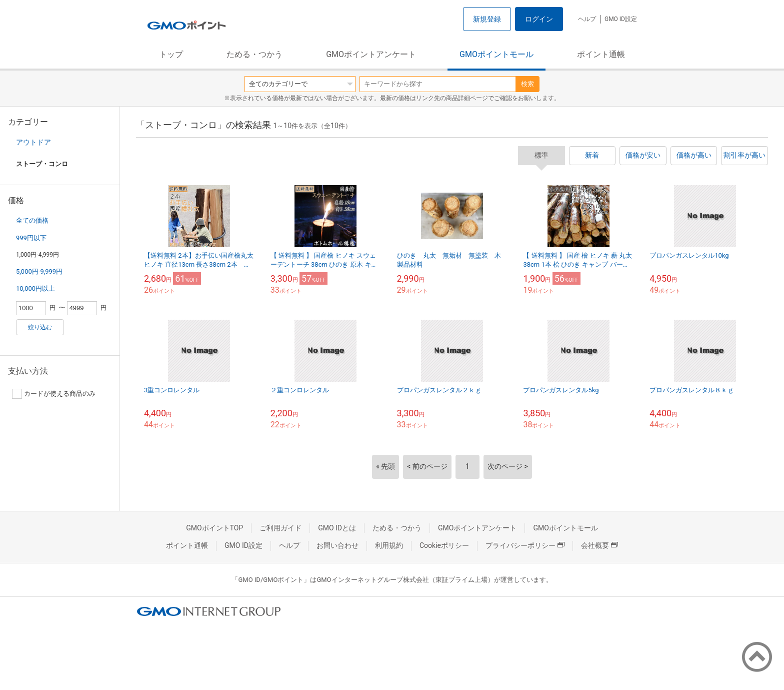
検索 (527, 84)
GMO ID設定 (621, 19)
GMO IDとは (337, 528)
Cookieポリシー (444, 545)
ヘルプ (587, 19)
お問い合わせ (337, 545)
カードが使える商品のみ (54, 394)
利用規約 (389, 545)
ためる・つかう (254, 54)
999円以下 (31, 238)
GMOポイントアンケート (371, 54)
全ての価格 (32, 220)
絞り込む (40, 327)
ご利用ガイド (280, 528)
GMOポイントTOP (214, 528)
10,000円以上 (35, 288)
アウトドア (33, 142)
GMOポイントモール (496, 54)
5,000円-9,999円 (39, 271)
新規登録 (487, 19)
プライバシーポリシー (525, 545)
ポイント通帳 (601, 54)
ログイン (539, 19)
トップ (171, 54)
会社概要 (599, 545)
